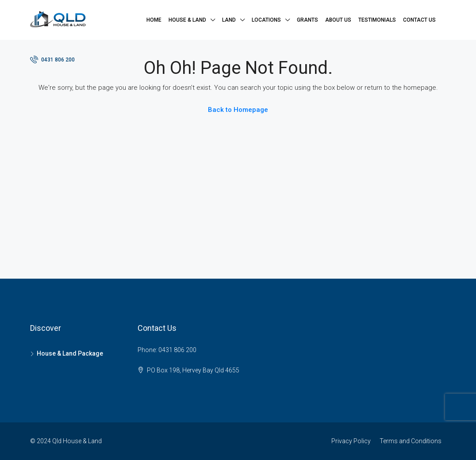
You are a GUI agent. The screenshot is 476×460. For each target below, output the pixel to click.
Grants (307, 20)
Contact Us (419, 20)
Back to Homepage (238, 110)
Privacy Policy (351, 441)
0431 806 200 (52, 59)
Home (154, 20)
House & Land (187, 20)
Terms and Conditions (411, 441)
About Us (338, 20)
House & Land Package (70, 353)
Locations (266, 20)
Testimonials (377, 20)
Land (229, 20)
